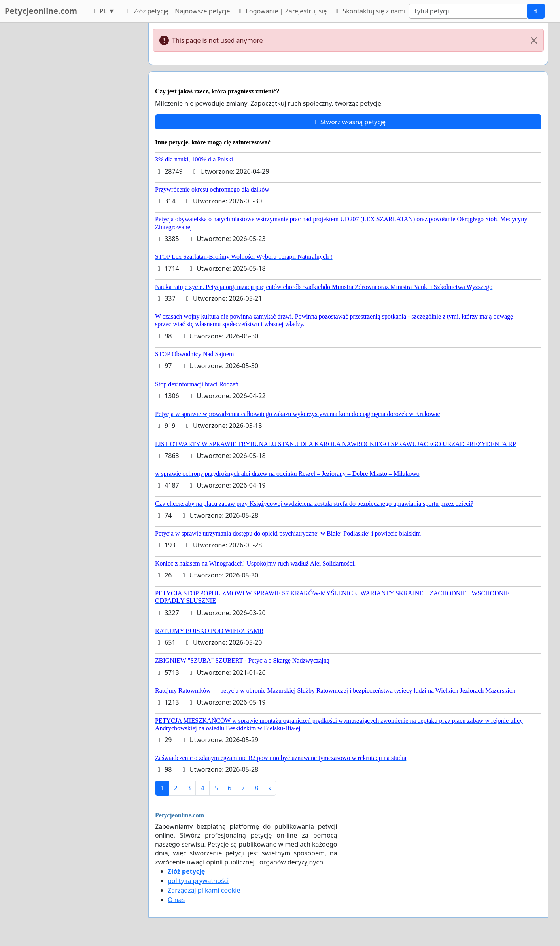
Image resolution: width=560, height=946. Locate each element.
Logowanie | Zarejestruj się (281, 11)
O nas (176, 900)
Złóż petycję (146, 11)
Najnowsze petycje (202, 11)
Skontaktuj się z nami (369, 11)
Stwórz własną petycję (348, 122)
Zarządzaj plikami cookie (204, 890)
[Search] (468, 11)
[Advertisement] (71, 141)
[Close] (534, 40)
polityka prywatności (198, 881)
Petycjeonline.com (41, 11)
